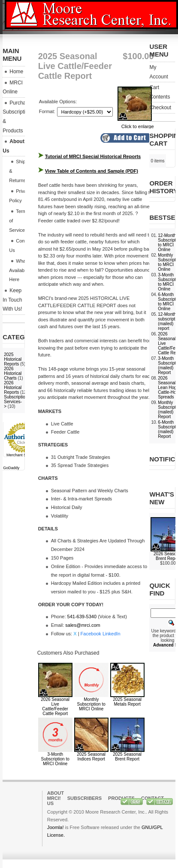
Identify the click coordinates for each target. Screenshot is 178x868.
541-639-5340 (82, 617)
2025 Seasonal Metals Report (127, 702)
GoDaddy (11, 468)
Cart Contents (160, 92)
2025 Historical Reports (13, 359)
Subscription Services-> (16, 402)
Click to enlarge (136, 124)
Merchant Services (23, 455)
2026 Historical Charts (13, 373)
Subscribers (84, 798)
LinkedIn (112, 634)
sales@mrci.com (83, 625)
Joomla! (56, 827)
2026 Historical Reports (13, 388)
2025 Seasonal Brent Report (127, 757)
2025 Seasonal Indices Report (91, 757)
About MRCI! (56, 796)
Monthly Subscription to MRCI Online (91, 704)
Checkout (160, 108)
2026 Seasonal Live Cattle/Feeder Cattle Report (55, 706)
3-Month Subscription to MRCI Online (55, 759)
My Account (158, 72)
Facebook (91, 634)
